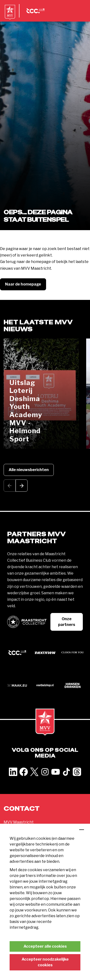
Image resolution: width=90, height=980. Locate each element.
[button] (22, 486)
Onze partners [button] (67, 622)
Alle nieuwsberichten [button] (29, 470)
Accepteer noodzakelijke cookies (45, 962)
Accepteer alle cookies (45, 946)
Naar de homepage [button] (23, 284)
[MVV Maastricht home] (10, 16)
